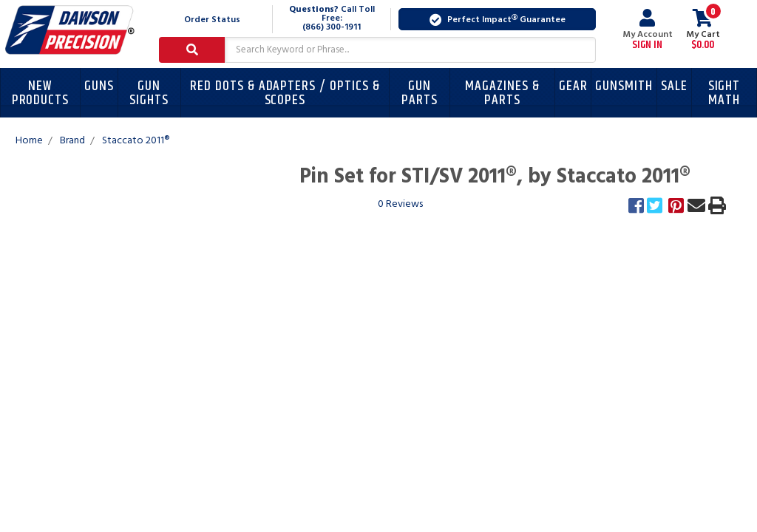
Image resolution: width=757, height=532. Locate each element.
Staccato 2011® (136, 141)
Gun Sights (149, 93)
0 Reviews (400, 204)
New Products (41, 93)
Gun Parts (420, 93)
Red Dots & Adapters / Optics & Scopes (285, 93)
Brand (72, 141)
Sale (674, 86)
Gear (573, 86)
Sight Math (724, 93)
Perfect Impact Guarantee (498, 20)
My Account (648, 30)
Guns (99, 86)
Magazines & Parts (502, 93)
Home (29, 141)
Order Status (212, 20)
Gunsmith (624, 86)
